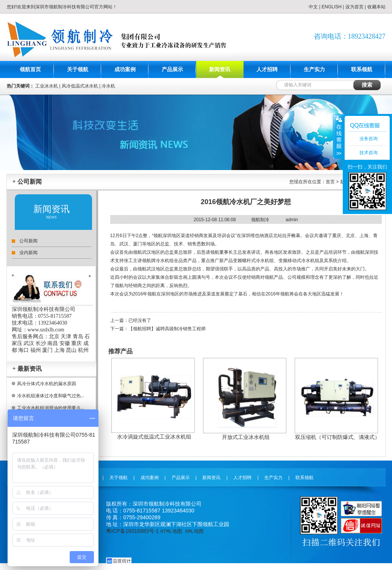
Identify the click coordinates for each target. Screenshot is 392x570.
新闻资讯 (220, 69)
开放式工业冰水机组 (246, 437)
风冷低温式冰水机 (80, 86)
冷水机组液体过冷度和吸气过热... (51, 396)
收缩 (338, 136)
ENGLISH (332, 7)
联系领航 (362, 69)
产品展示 (172, 69)
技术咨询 (369, 153)
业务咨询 (369, 139)
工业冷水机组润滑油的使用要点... (51, 408)
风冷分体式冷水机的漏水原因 (47, 384)
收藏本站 (376, 7)
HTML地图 (171, 531)
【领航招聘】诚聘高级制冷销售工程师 (167, 329)
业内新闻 (28, 253)
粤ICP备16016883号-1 (133, 531)
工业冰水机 (47, 86)
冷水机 (108, 86)
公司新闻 (28, 241)
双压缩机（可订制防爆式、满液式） (337, 437)
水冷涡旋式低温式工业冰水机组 (154, 437)
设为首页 (355, 7)
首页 (330, 182)
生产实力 (314, 69)
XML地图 (194, 531)
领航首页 (30, 69)
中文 (313, 7)
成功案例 (125, 69)
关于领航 (78, 69)
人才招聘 (267, 69)
